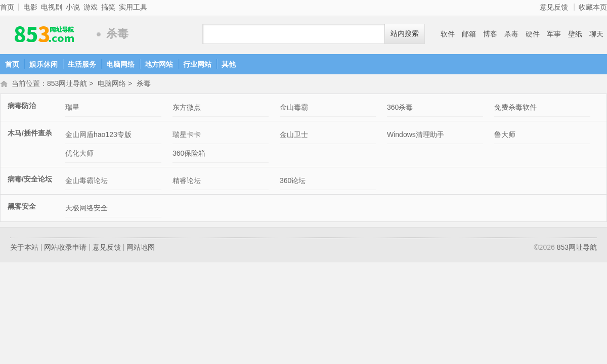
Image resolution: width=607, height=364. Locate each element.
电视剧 (52, 7)
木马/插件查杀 (30, 134)
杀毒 (511, 34)
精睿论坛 (187, 181)
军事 (554, 34)
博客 (490, 34)
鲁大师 (505, 135)
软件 (448, 34)
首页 (7, 7)
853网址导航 (46, 34)
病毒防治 (22, 107)
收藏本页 (593, 7)
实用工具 (133, 7)
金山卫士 (294, 135)
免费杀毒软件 (515, 108)
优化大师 (79, 154)
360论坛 (293, 181)
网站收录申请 (65, 248)
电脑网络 (120, 64)
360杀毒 (400, 108)
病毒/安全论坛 (30, 180)
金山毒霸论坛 (86, 181)
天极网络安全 (86, 209)
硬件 (533, 34)
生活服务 (82, 64)
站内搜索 (405, 34)
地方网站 (159, 64)
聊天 (596, 34)
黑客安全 (22, 207)
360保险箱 (189, 154)
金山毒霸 (294, 108)
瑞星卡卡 (187, 135)
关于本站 (24, 248)
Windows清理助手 (416, 135)
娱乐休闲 (44, 64)
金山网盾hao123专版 (98, 135)
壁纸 (575, 34)
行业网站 (197, 64)
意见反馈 (554, 7)
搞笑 (108, 7)
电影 (30, 7)
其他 (229, 64)
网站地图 (141, 248)
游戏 (91, 7)
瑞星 (72, 108)
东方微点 (187, 108)
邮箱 (469, 34)
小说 (73, 7)
